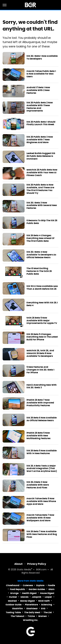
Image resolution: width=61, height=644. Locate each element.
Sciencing (47, 605)
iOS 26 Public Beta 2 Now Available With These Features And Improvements (40, 107)
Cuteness (28, 585)
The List (48, 612)
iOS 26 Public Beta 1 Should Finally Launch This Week (41, 123)
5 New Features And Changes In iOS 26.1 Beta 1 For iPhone (40, 370)
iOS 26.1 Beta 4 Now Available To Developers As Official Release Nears (41, 255)
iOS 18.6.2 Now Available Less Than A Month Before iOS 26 (42, 288)
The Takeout (17, 616)
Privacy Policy (37, 564)
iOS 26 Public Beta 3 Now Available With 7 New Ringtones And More (40, 140)
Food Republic (18, 589)
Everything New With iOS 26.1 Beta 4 (42, 304)
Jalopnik (37, 597)
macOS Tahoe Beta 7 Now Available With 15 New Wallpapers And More (40, 518)
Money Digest (27, 601)
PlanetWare (31, 605)
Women (43, 616)
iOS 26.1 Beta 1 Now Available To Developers (42, 57)
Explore (40, 585)
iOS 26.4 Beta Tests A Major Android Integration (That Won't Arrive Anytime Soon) (42, 469)
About (18, 564)
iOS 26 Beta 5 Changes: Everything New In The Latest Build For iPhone (42, 337)
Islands (24, 597)
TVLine (31, 616)
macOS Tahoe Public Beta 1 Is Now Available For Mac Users (41, 74)
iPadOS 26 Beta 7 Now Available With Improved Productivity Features (40, 403)
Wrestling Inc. (31, 620)
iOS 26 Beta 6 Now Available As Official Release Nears (42, 419)
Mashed (12, 601)
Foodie (51, 585)
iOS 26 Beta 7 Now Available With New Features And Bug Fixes (42, 534)
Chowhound (13, 585)
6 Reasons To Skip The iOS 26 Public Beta (42, 222)
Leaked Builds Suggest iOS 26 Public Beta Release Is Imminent (41, 156)
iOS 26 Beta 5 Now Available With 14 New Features (42, 452)
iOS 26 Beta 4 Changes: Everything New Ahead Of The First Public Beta (40, 238)
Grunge (14, 593)
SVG (43, 609)
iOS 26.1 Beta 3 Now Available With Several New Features (42, 206)
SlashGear (32, 609)
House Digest (47, 593)
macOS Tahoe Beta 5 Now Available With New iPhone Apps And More (41, 501)
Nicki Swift (44, 601)
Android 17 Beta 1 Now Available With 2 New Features (38, 90)
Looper (48, 597)
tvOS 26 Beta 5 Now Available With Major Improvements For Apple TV (42, 321)
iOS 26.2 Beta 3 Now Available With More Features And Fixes (38, 485)
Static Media (24, 570)
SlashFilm (18, 609)
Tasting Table (13, 612)
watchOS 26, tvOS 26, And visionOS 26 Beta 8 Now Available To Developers (40, 353)
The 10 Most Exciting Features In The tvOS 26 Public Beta (39, 271)
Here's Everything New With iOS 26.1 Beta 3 (42, 386)
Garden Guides (37, 589)
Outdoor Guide (14, 605)
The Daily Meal (32, 612)
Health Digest (29, 593)
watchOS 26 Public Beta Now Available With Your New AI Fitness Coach (42, 173)
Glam (51, 589)
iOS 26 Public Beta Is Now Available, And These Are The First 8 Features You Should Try (40, 189)
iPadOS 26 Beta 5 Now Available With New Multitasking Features (38, 436)
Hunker (13, 597)
